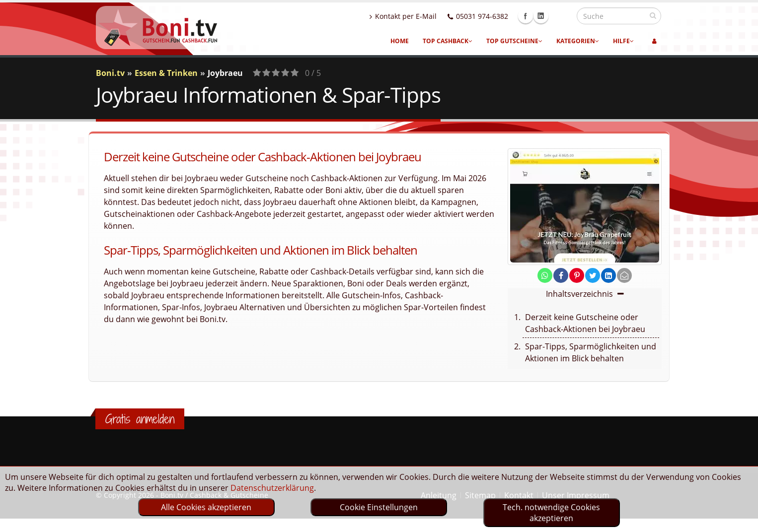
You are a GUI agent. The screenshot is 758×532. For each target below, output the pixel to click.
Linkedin (562, 16)
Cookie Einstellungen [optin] (379, 507)
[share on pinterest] (577, 275)
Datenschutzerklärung (272, 488)
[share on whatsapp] (545, 275)
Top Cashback (448, 41)
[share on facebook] (561, 275)
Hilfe (623, 41)
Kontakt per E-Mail (424, 16)
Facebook (547, 16)
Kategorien (578, 41)
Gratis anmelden (140, 419)
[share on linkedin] (608, 275)
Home (400, 41)
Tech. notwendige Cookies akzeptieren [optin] (551, 513)
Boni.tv (110, 73)
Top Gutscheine (514, 41)
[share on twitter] (593, 275)
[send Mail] (624, 275)
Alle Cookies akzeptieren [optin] (206, 507)
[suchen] (653, 15)
